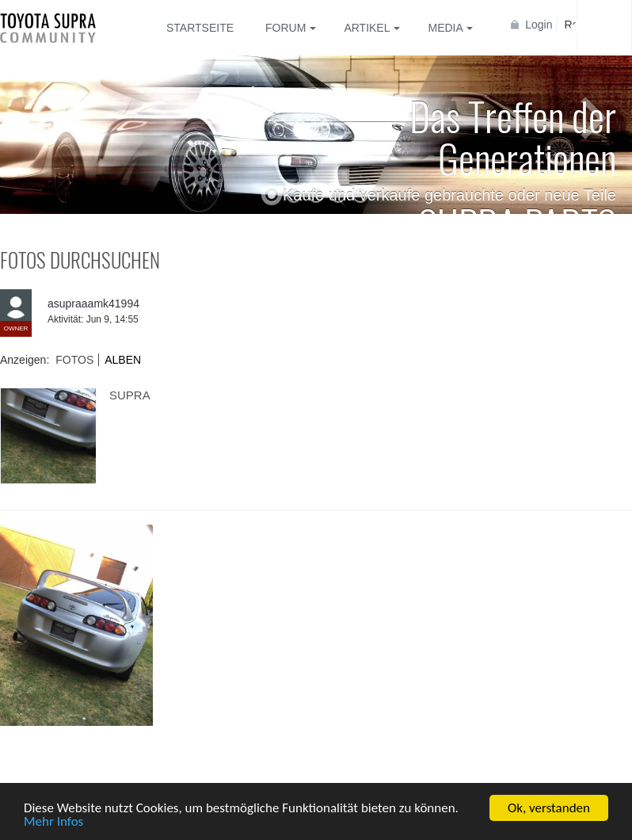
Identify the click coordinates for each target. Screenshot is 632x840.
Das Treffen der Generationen (513, 136)
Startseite (200, 28)
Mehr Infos (53, 822)
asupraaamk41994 (93, 304)
